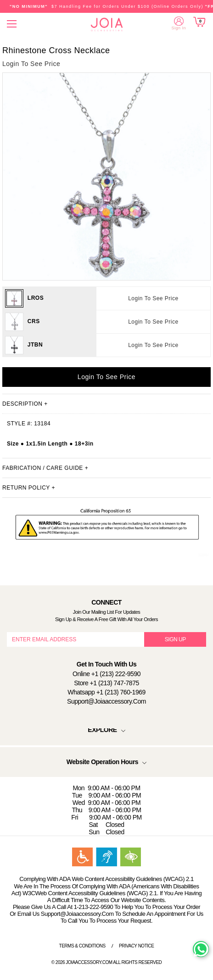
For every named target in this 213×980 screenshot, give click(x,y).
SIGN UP (175, 639)
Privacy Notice (137, 946)
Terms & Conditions (82, 946)
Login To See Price (153, 298)
